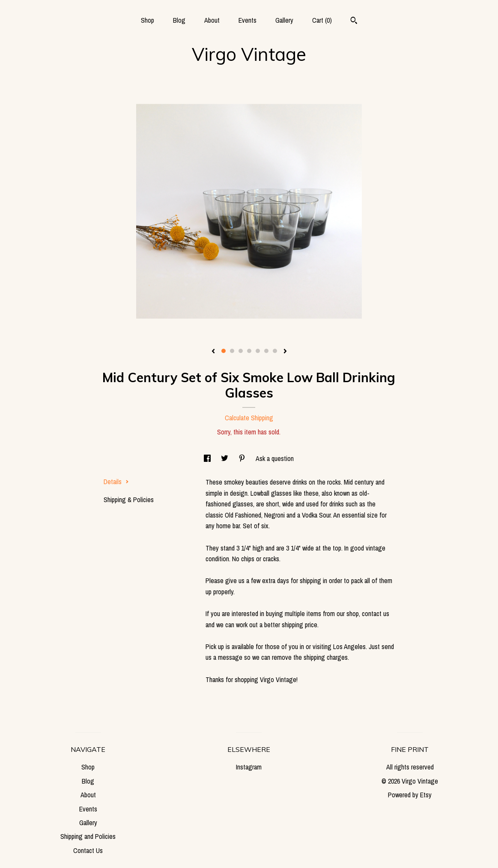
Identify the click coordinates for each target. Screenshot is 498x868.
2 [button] (232, 351)
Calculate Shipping (249, 418)
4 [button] (249, 351)
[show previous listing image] (213, 352)
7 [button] (275, 351)
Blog (179, 20)
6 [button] (266, 351)
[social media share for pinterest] (243, 458)
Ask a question (275, 458)
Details (116, 482)
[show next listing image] (285, 352)
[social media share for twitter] (225, 458)
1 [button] (224, 351)
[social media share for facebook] (208, 458)
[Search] (354, 21)
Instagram (249, 767)
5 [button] (258, 351)
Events (248, 20)
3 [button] (241, 351)
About (212, 20)
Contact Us (88, 850)
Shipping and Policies (88, 836)
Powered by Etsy (410, 795)
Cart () (322, 20)
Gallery (284, 20)
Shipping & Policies (129, 500)
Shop (148, 20)
